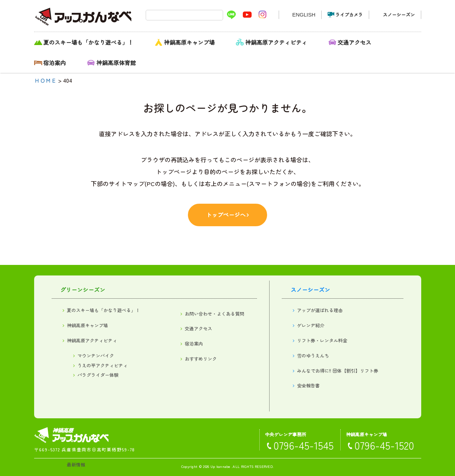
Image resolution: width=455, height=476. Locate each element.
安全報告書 (308, 385)
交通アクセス (354, 42)
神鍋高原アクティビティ (276, 42)
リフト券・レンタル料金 (322, 340)
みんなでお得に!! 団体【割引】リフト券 (338, 371)
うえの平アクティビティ (103, 365)
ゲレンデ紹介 (311, 325)
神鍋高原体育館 (116, 63)
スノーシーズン (399, 15)
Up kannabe (220, 466)
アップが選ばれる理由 (320, 310)
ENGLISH (304, 15)
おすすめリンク (201, 359)
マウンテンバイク (96, 356)
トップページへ (226, 215)
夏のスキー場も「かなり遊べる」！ (88, 42)
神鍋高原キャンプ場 (189, 42)
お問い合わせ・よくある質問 (214, 314)
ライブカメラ (349, 15)
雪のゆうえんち (313, 356)
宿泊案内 (55, 63)
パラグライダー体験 (98, 375)
